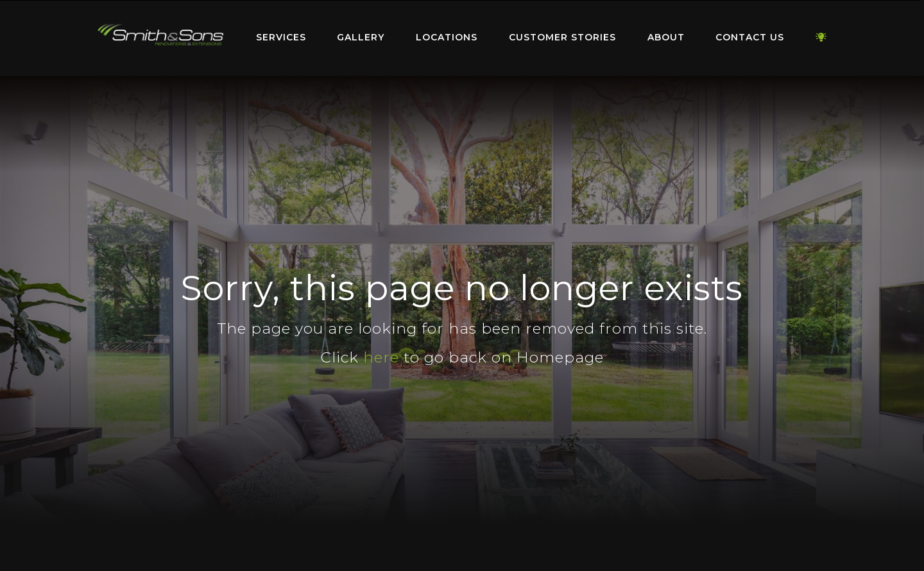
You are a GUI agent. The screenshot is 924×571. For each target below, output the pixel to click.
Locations (447, 37)
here (381, 357)
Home (160, 35)
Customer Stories (562, 37)
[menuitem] (160, 38)
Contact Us (750, 37)
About (666, 37)
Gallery (361, 37)
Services (281, 37)
